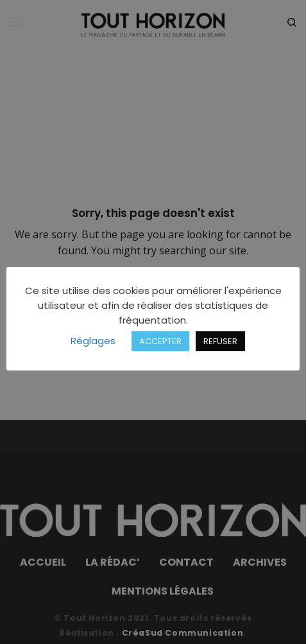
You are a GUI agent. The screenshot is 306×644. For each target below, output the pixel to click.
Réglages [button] (93, 341)
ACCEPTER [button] (160, 341)
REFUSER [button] (220, 341)
